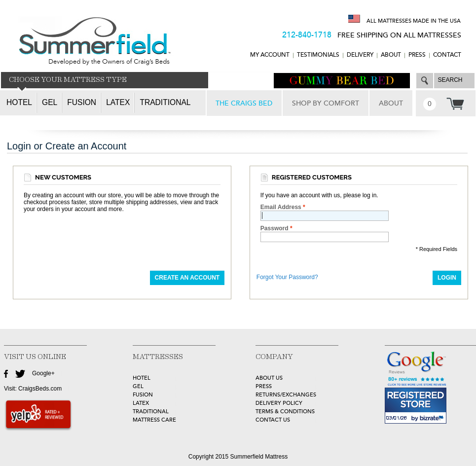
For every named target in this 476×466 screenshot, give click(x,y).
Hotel (19, 102)
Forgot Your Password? (287, 277)
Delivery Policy (279, 403)
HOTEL (142, 378)
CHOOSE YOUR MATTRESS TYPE (68, 80)
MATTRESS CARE (154, 420)
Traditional (165, 102)
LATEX (141, 403)
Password (275, 228)
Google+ (43, 373)
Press (417, 55)
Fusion (82, 102)
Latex (118, 102)
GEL (138, 386)
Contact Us (273, 420)
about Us (269, 378)
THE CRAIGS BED (244, 103)
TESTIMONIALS (318, 55)
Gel (50, 102)
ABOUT (391, 55)
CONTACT (447, 55)
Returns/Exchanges (286, 395)
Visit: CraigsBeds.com (33, 389)
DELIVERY (360, 55)
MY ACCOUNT (270, 55)
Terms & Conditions (285, 412)
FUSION (143, 395)
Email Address (281, 207)
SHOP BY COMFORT (326, 103)
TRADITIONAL (151, 412)
